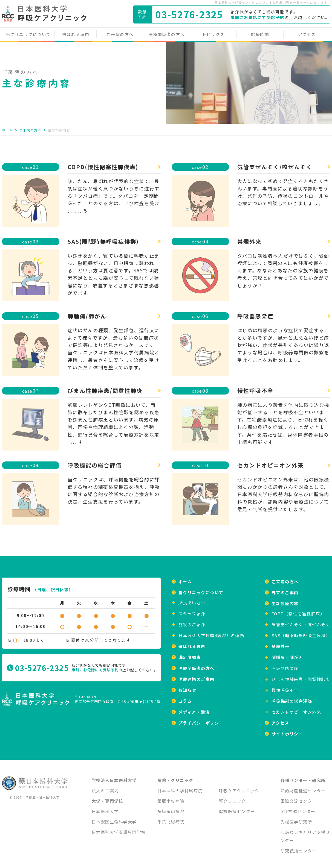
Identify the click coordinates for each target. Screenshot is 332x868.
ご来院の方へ (120, 34)
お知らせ (187, 687)
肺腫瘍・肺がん (287, 654)
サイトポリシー (287, 730)
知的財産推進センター (303, 787)
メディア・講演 (194, 709)
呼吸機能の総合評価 (292, 698)
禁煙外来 (281, 643)
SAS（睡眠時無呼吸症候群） (301, 632)
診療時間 (260, 34)
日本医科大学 (105, 808)
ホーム (8, 130)
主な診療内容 (285, 600)
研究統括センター (299, 847)
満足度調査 (190, 654)
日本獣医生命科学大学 (114, 818)
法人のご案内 (105, 787)
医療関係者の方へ (167, 34)
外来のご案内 (285, 589)
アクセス (307, 34)
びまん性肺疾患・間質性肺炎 (301, 676)
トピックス (213, 34)
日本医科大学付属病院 (180, 787)
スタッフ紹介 (192, 610)
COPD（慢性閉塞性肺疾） (298, 610)
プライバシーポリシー (201, 720)
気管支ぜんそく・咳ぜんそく (301, 621)
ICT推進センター (298, 808)
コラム (185, 698)
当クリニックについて (28, 34)
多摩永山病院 (171, 808)
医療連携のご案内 (197, 676)
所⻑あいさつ (192, 599)
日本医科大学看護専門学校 (119, 829)
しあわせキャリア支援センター (305, 833)
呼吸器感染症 (285, 665)
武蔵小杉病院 (171, 798)
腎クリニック (233, 798)
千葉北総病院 (171, 818)
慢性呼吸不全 (285, 687)
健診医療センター (237, 808)
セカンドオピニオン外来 (296, 709)
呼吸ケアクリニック (239, 787)
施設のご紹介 (192, 621)
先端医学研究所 (296, 818)
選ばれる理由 (76, 34)
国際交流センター (299, 798)
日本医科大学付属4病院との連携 (211, 632)
